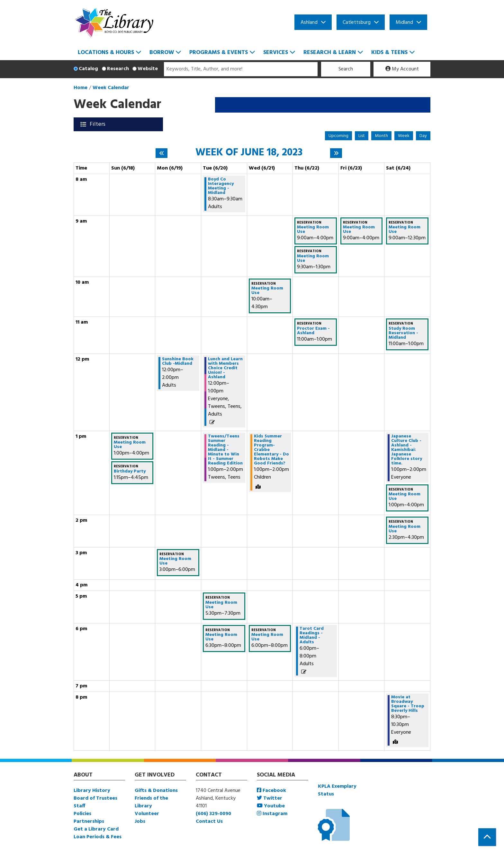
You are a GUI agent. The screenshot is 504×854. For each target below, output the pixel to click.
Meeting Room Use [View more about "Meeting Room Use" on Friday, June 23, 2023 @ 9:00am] (359, 230)
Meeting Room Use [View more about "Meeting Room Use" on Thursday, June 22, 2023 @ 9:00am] (313, 230)
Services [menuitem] (276, 53)
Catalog (88, 69)
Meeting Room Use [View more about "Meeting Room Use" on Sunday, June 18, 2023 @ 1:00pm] (130, 445)
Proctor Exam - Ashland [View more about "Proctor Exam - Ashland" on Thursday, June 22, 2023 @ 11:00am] (313, 331)
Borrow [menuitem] (162, 53)
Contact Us (209, 822)
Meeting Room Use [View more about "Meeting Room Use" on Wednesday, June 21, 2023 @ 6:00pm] (267, 637)
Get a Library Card (96, 829)
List (362, 136)
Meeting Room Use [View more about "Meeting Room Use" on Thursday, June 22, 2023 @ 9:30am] (313, 259)
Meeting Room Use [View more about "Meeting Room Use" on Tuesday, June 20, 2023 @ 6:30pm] (221, 637)
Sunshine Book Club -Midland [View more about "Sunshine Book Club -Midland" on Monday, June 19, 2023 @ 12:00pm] (178, 362)
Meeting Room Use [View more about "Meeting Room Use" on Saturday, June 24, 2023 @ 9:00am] (405, 230)
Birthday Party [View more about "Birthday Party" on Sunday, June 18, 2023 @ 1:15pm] (130, 472)
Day (423, 136)
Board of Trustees (95, 798)
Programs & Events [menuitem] (219, 53)
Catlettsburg (357, 23)
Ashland (309, 23)
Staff (79, 806)
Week (404, 136)
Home (81, 88)
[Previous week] (162, 153)
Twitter (270, 798)
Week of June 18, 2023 (249, 153)
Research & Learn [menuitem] (330, 53)
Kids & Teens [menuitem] (389, 53)
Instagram (272, 814)
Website (148, 69)
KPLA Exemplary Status (337, 790)
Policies (82, 814)
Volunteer (147, 814)
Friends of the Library (151, 802)
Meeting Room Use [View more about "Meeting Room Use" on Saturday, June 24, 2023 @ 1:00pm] (405, 497)
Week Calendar (111, 88)
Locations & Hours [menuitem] (106, 53)
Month (381, 136)
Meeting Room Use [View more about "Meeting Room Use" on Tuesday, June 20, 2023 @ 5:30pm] (221, 605)
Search (346, 69)
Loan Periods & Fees (98, 837)
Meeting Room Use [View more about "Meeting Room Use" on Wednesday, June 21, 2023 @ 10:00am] (267, 291)
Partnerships (89, 822)
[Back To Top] (487, 837)
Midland (404, 23)
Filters (98, 124)
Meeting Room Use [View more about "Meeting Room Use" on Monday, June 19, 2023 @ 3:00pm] (175, 561)
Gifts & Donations (156, 791)
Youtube (271, 806)
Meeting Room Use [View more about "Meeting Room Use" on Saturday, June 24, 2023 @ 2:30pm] (405, 529)
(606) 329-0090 (213, 814)
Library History (92, 791)
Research (118, 69)
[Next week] (336, 153)
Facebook (271, 791)
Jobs (140, 822)
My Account (402, 69)
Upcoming (338, 136)
